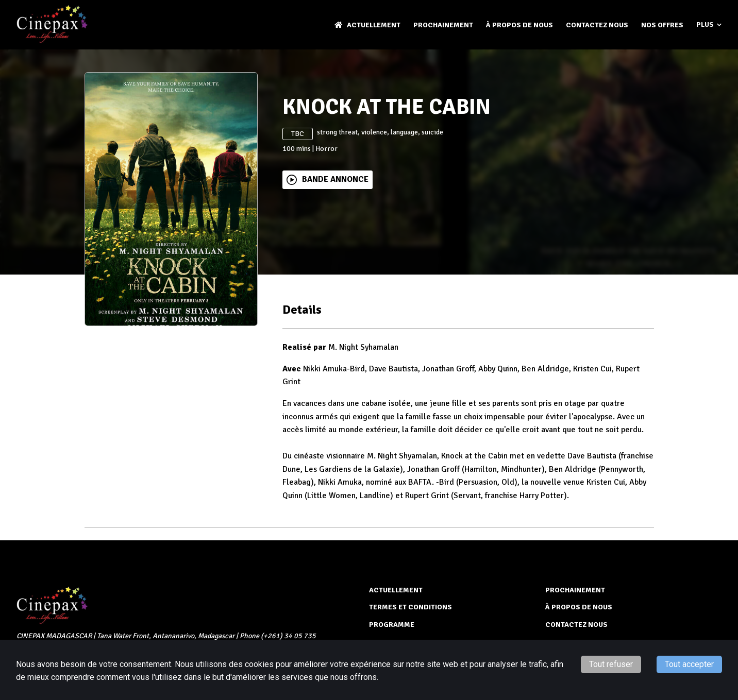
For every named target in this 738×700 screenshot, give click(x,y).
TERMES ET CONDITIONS (410, 607)
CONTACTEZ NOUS (597, 25)
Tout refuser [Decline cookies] (611, 664)
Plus (709, 25)
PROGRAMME (392, 625)
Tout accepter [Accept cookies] (689, 664)
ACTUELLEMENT (367, 25)
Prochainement (443, 25)
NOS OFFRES (662, 25)
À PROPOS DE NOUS (519, 25)
